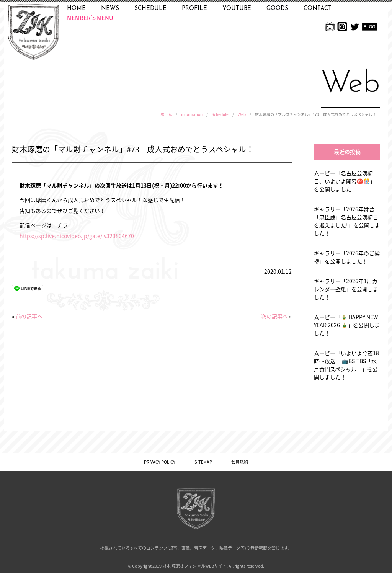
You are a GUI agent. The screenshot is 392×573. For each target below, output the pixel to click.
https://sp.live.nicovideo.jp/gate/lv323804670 (77, 236)
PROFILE (194, 9)
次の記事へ (274, 316)
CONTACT (318, 9)
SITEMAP (203, 462)
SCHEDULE (150, 9)
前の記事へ (29, 316)
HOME (76, 9)
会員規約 (240, 462)
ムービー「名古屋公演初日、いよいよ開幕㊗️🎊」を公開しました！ (345, 181)
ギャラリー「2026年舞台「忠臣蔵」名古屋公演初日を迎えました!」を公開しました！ (347, 221)
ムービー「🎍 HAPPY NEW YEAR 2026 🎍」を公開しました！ (347, 325)
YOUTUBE (237, 9)
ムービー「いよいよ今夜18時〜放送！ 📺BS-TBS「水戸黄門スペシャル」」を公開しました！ (346, 365)
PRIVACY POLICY (160, 462)
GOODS (277, 9)
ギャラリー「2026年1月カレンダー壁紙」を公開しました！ (346, 289)
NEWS (110, 9)
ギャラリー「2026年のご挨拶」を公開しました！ (347, 257)
